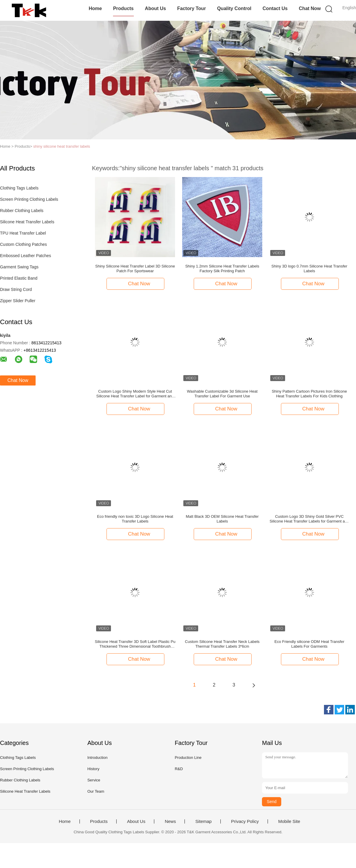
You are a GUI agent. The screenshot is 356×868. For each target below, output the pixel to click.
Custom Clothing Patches (23, 244)
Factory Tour (191, 8)
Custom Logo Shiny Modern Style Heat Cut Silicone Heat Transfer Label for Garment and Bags (135, 394)
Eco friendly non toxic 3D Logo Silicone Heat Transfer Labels (135, 519)
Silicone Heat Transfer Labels (27, 222)
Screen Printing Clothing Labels (29, 199)
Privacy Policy (245, 821)
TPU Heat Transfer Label (23, 233)
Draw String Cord (16, 289)
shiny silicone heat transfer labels (62, 146)
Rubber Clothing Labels (22, 211)
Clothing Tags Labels (19, 188)
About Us (155, 8)
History (93, 769)
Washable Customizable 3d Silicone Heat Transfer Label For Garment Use (222, 394)
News (170, 821)
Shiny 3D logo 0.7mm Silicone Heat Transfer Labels (309, 269)
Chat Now (310, 8)
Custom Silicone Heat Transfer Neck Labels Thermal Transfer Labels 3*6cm (222, 644)
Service (94, 780)
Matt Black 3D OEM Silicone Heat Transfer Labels (222, 519)
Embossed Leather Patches (26, 256)
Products (123, 8)
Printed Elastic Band (19, 278)
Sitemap (203, 821)
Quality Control (234, 8)
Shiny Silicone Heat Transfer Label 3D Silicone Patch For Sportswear (135, 269)
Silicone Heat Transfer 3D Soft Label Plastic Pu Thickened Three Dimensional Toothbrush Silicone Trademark (135, 644)
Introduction (97, 758)
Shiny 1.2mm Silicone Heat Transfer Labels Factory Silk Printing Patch (222, 269)
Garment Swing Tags (19, 267)
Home (95, 8)
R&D (179, 769)
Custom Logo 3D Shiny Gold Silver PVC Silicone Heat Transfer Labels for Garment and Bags (309, 519)
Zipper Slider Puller (18, 301)
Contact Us (275, 8)
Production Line (188, 758)
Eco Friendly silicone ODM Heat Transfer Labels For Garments (309, 644)
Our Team (96, 791)
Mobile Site (289, 821)
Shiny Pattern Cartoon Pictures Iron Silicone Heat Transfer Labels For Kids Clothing (309, 394)
